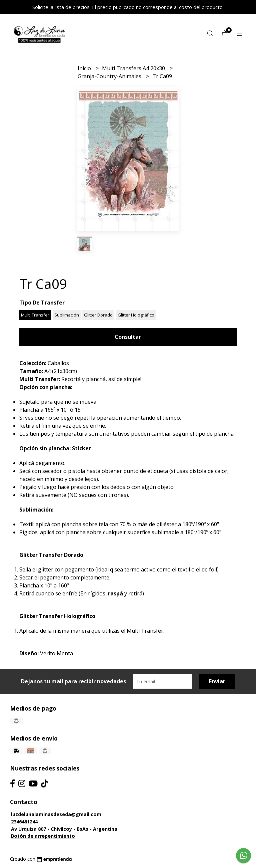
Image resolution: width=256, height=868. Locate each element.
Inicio (85, 68)
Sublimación (67, 315)
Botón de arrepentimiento (43, 836)
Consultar (128, 337)
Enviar (217, 681)
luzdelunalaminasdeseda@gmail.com (56, 814)
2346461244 (24, 822)
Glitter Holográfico (136, 315)
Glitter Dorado (98, 315)
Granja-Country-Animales (110, 76)
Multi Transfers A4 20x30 (134, 68)
